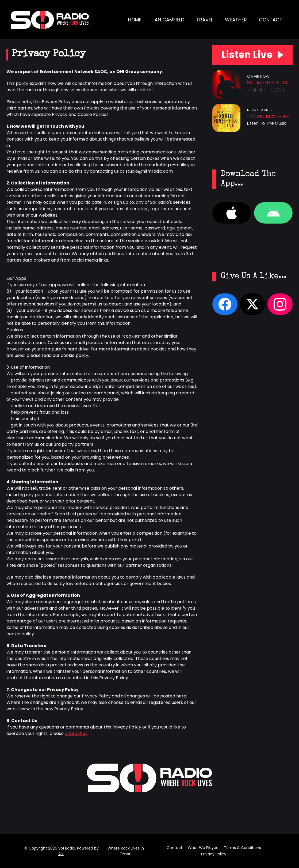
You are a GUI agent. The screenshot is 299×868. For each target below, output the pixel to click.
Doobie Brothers (268, 119)
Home (135, 20)
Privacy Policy (214, 854)
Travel (205, 20)
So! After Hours (267, 85)
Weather (236, 20)
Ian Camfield (169, 20)
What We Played (203, 848)
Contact (271, 20)
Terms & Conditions (242, 848)
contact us (76, 733)
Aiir (61, 854)
